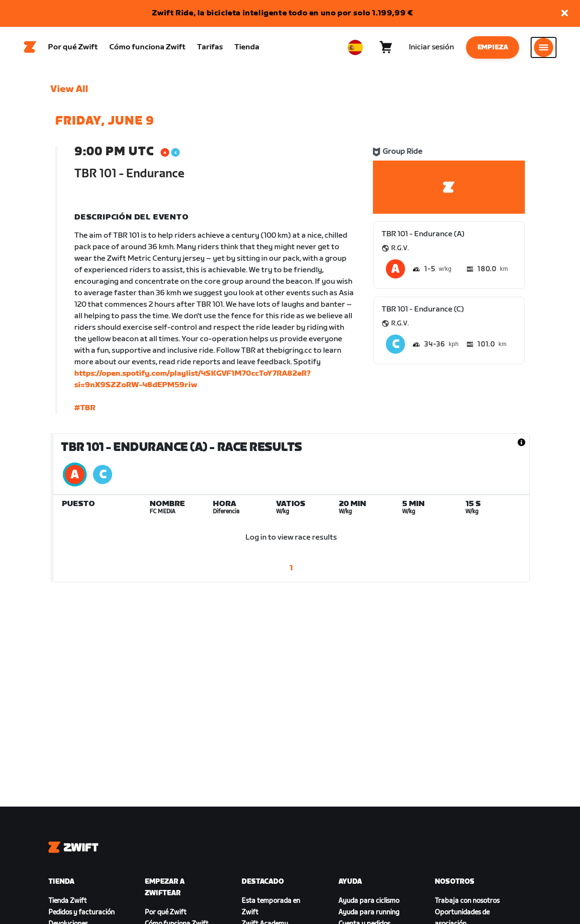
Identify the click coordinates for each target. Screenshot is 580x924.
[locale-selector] (355, 48)
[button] (565, 14)
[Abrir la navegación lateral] (544, 48)
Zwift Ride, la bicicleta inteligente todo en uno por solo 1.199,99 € (283, 13)
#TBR (85, 410)
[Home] (30, 48)
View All (69, 92)
